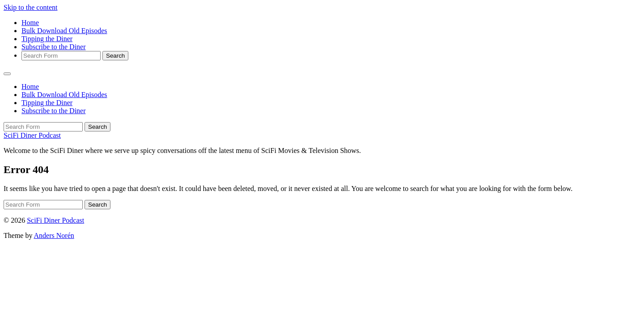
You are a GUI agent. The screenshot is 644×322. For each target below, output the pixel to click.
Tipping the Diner (47, 39)
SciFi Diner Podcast (32, 135)
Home (30, 23)
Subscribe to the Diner (54, 47)
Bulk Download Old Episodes (64, 31)
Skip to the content (30, 7)
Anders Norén (54, 235)
